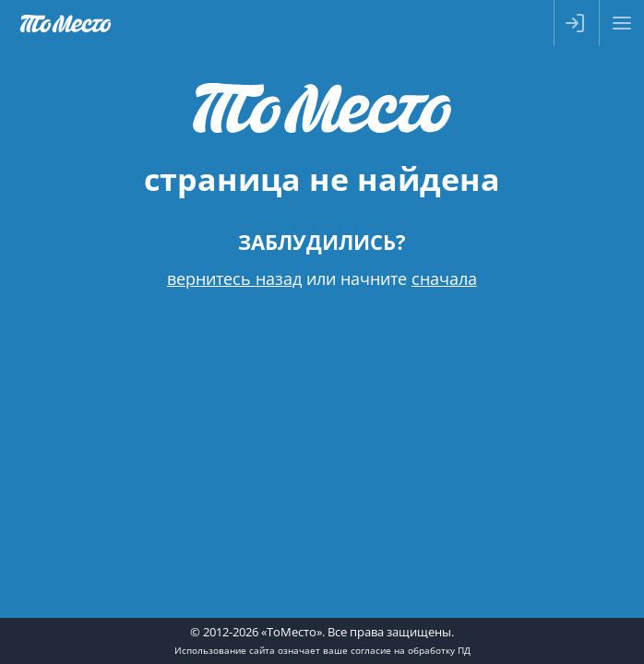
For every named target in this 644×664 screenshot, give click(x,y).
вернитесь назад (234, 279)
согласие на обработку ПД (411, 650)
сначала (444, 279)
